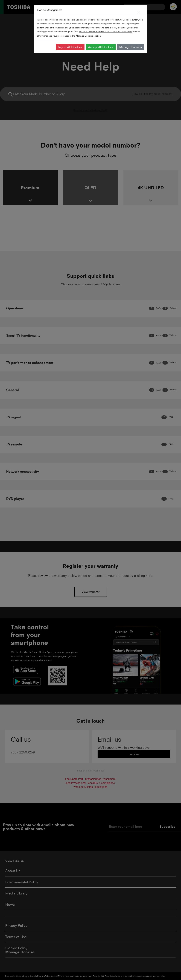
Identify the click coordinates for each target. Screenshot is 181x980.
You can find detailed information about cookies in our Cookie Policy (105, 32)
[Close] (139, 11)
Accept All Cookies (101, 47)
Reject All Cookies (70, 47)
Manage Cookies (131, 47)
